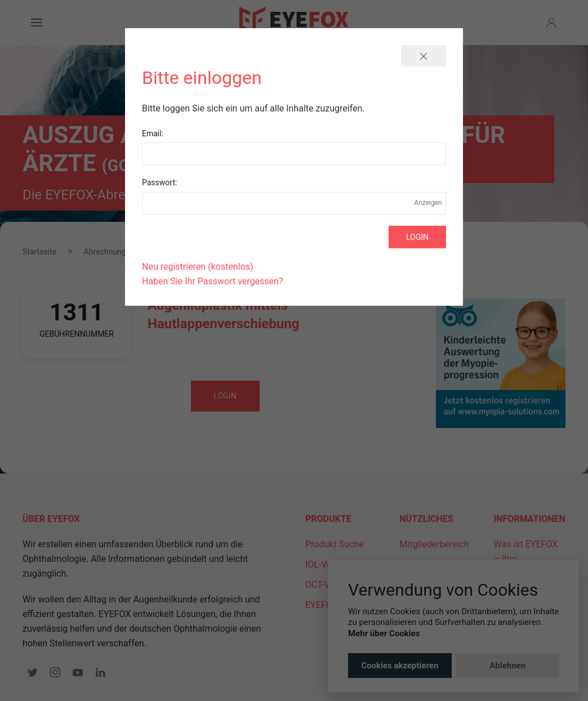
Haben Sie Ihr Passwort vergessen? (212, 281)
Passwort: (159, 182)
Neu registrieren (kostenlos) (198, 267)
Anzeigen (428, 203)
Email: (153, 133)
